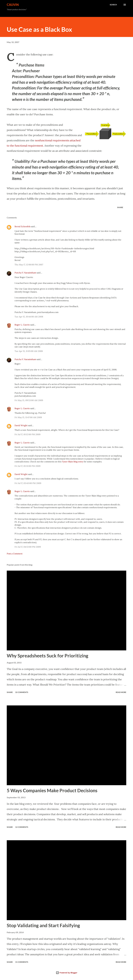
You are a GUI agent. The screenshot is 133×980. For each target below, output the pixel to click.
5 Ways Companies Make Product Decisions (52, 790)
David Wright (21, 425)
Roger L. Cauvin (22, 325)
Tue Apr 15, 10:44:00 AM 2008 (29, 317)
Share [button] (120, 207)
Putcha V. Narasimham (25, 273)
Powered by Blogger (67, 973)
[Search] (113, 5)
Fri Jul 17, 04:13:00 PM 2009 (28, 547)
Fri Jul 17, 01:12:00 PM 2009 (27, 434)
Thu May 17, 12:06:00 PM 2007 (29, 265)
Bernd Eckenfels (22, 226)
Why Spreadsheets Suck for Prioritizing (48, 656)
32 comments (22, 692)
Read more (121, 692)
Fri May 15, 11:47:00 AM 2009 (28, 417)
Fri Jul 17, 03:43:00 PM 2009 (28, 483)
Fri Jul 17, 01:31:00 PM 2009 (27, 466)
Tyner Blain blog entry (73, 462)
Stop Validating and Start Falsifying (43, 925)
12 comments (22, 827)
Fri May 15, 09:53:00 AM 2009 (29, 400)
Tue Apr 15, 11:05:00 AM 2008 (29, 351)
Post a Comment (15, 554)
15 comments (22, 962)
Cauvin (13, 5)
